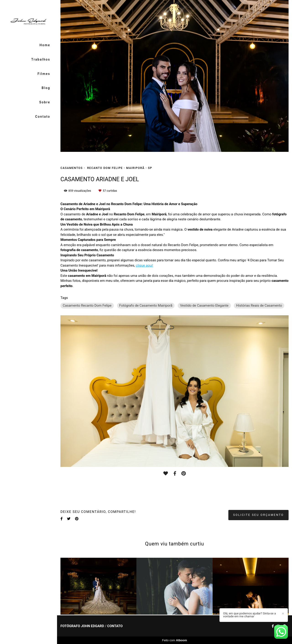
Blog (46, 88)
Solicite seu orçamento (258, 515)
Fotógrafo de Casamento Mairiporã (146, 305)
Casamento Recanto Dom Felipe (87, 305)
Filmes (44, 74)
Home (45, 45)
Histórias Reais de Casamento (259, 305)
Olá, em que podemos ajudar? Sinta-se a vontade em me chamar (249, 615)
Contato (43, 117)
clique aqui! (144, 266)
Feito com (174, 640)
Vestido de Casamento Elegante (204, 305)
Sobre (45, 102)
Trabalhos (41, 59)
